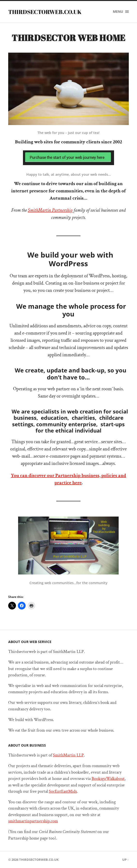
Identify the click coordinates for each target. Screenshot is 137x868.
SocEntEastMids (63, 791)
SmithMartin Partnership (50, 210)
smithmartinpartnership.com (33, 821)
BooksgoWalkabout (108, 779)
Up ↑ (126, 860)
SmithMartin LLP (68, 755)
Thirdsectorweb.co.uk (45, 12)
